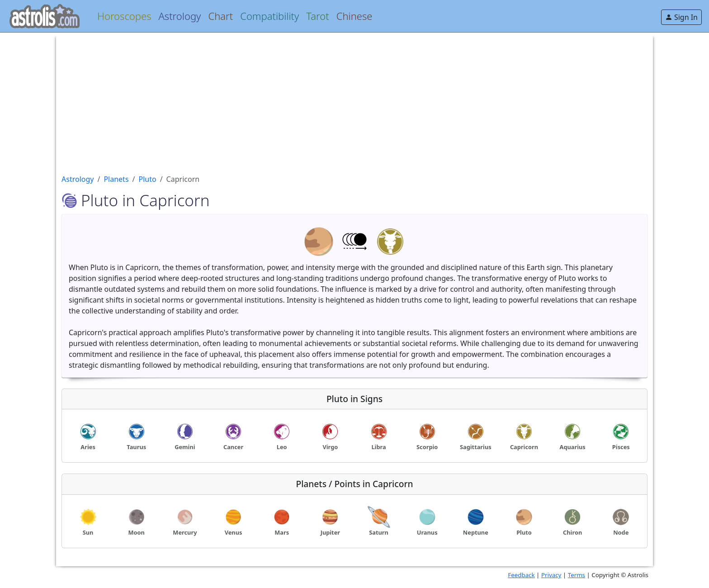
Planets (116, 179)
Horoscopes (124, 16)
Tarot (317, 16)
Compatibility (269, 16)
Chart (220, 16)
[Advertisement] (333, 96)
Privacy (551, 575)
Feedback (521, 575)
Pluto (148, 179)
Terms (577, 575)
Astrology (180, 16)
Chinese (354, 16)
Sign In (681, 17)
